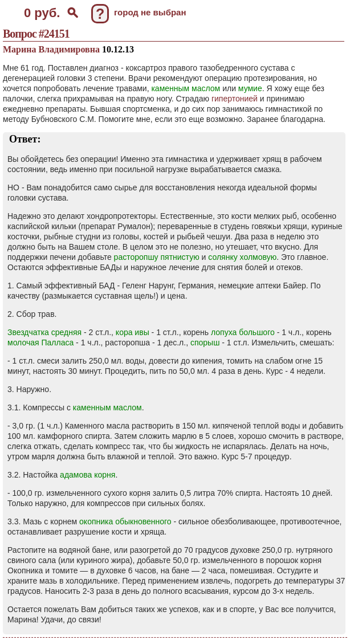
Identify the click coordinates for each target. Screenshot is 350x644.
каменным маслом (186, 88)
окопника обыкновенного (125, 521)
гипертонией (235, 99)
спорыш (205, 343)
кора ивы (133, 332)
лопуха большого (243, 332)
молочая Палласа (40, 343)
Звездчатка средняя (44, 332)
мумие (250, 88)
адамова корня (87, 475)
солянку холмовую (242, 257)
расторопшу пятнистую (157, 257)
